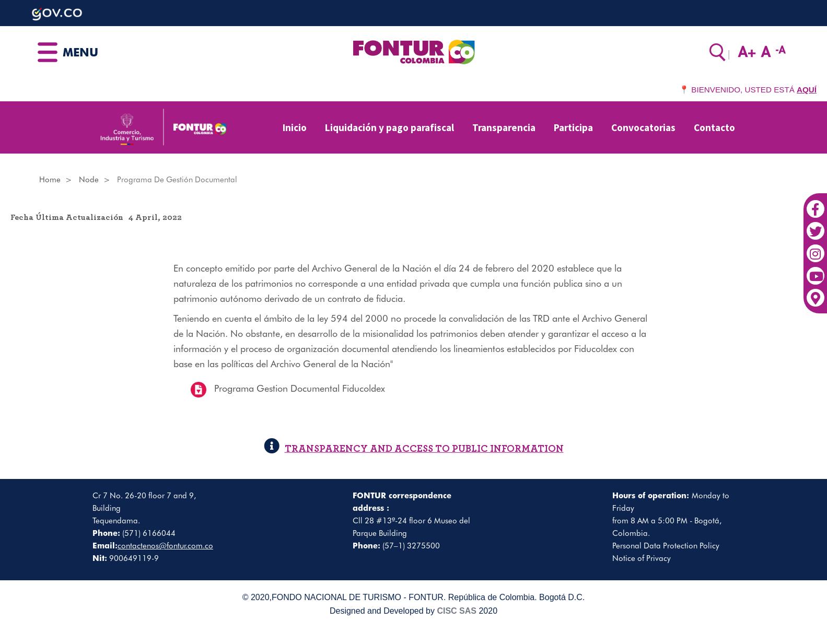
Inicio (295, 127)
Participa (573, 127)
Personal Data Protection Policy (666, 546)
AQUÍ (807, 90)
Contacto (714, 127)
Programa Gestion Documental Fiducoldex (300, 389)
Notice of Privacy (642, 558)
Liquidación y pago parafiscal (389, 127)
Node (89, 180)
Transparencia (504, 127)
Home (50, 180)
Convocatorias (643, 127)
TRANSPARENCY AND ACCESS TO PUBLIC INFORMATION (414, 449)
